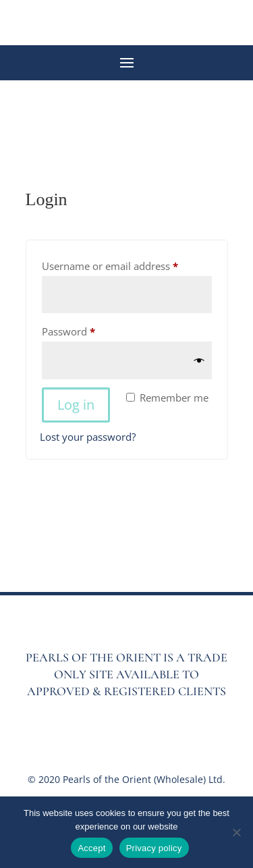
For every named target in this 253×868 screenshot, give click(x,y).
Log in (76, 405)
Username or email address (127, 264)
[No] (236, 832)
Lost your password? (88, 437)
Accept (91, 848)
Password (89, 330)
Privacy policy (154, 848)
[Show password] (199, 361)
